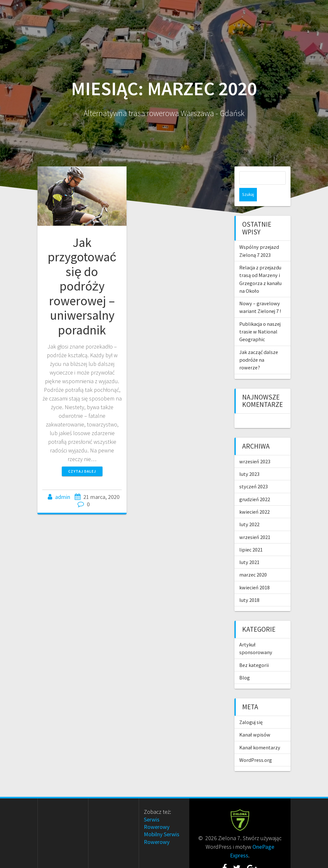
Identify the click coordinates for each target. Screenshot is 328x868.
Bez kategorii (254, 652)
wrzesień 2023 (255, 448)
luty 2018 (249, 586)
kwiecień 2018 (254, 574)
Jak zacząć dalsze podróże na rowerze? (259, 346)
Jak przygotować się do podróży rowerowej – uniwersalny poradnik (82, 286)
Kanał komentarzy (260, 734)
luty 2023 (249, 460)
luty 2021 (249, 549)
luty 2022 (249, 511)
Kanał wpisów (255, 721)
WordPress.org (256, 746)
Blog (245, 664)
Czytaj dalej (82, 471)
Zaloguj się (251, 709)
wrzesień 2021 (255, 524)
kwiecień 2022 (254, 498)
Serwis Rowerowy (157, 810)
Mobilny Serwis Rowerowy (162, 824)
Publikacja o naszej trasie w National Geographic (260, 318)
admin (63, 497)
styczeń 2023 (254, 473)
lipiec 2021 (251, 536)
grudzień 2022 (255, 486)
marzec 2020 (253, 561)
